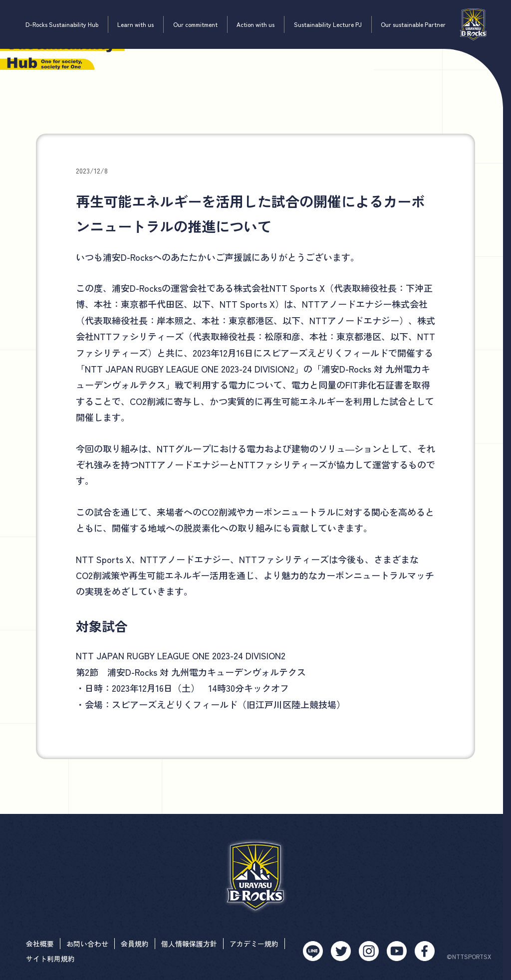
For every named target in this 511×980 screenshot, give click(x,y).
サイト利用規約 (50, 959)
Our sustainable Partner (413, 24)
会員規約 (135, 944)
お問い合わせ (87, 944)
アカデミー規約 (254, 944)
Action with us (255, 24)
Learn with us (135, 24)
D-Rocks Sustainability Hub (62, 24)
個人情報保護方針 (189, 944)
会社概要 (40, 944)
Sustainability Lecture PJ (328, 24)
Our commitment (195, 24)
